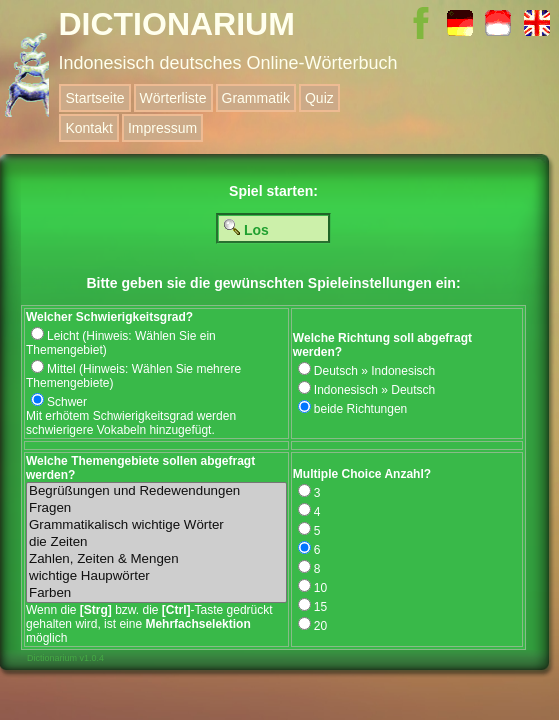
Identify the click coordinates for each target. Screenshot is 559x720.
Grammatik (256, 98)
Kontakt (88, 128)
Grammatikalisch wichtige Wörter (156, 525)
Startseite (94, 98)
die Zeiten (156, 542)
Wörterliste (173, 98)
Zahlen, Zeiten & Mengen (156, 559)
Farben (156, 593)
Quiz (319, 98)
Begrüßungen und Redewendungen (156, 491)
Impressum (162, 128)
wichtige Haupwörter (156, 576)
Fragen (156, 508)
